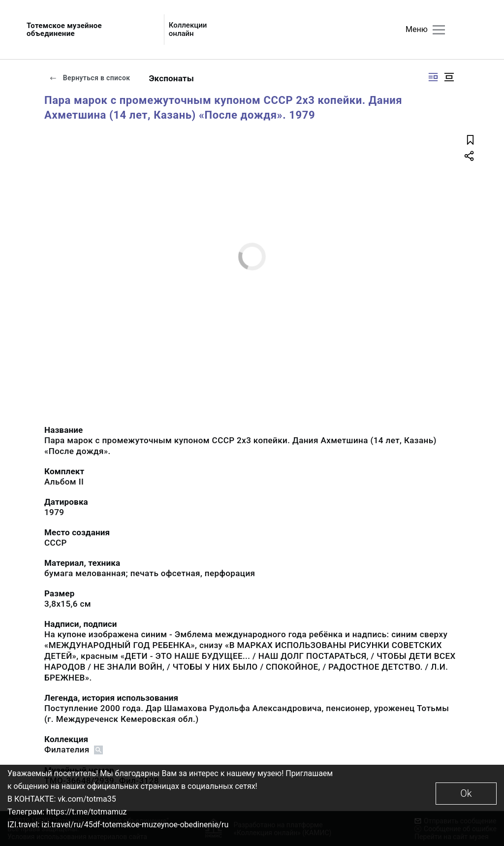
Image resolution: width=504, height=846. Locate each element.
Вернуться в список (90, 78)
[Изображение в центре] (449, 77)
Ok (466, 793)
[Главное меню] (439, 30)
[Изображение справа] (433, 77)
